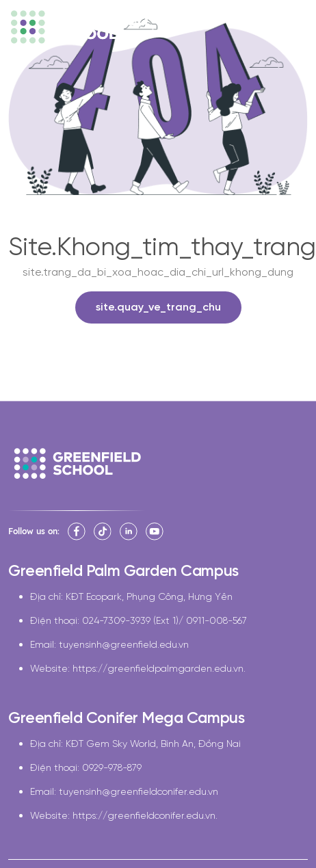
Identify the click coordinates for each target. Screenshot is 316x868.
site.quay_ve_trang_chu (158, 307)
